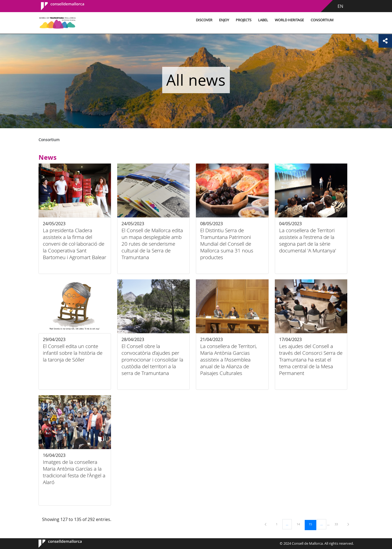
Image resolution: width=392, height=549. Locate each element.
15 (312, 524)
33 (338, 524)
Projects (244, 20)
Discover (204, 20)
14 (300, 524)
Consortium (322, 20)
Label (263, 20)
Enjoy (224, 20)
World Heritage (289, 20)
